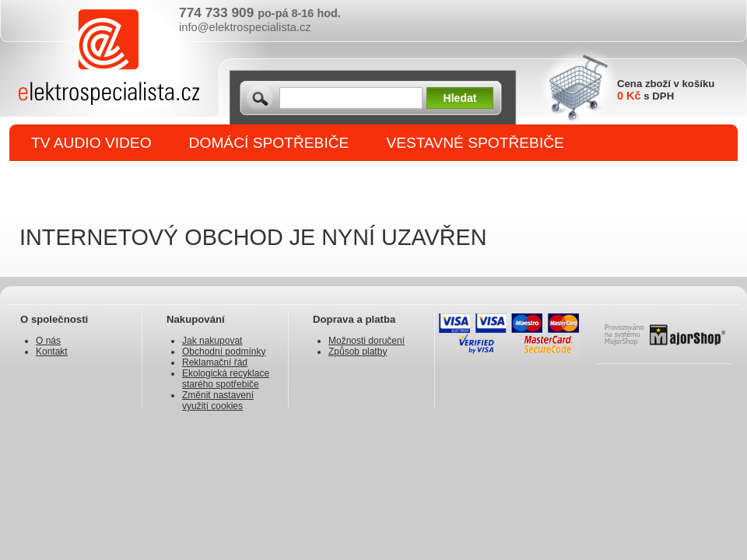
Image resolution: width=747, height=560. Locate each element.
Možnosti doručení (366, 341)
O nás (48, 341)
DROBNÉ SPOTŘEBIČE (113, 180)
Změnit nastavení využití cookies (218, 401)
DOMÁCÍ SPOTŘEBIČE (269, 143)
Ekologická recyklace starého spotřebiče (226, 379)
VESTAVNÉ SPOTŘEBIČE (475, 143)
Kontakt (52, 352)
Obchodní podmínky (224, 352)
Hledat (460, 98)
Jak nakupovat (212, 341)
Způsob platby (358, 352)
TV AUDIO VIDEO (91, 143)
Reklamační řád (215, 362)
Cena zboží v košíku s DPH (666, 90)
